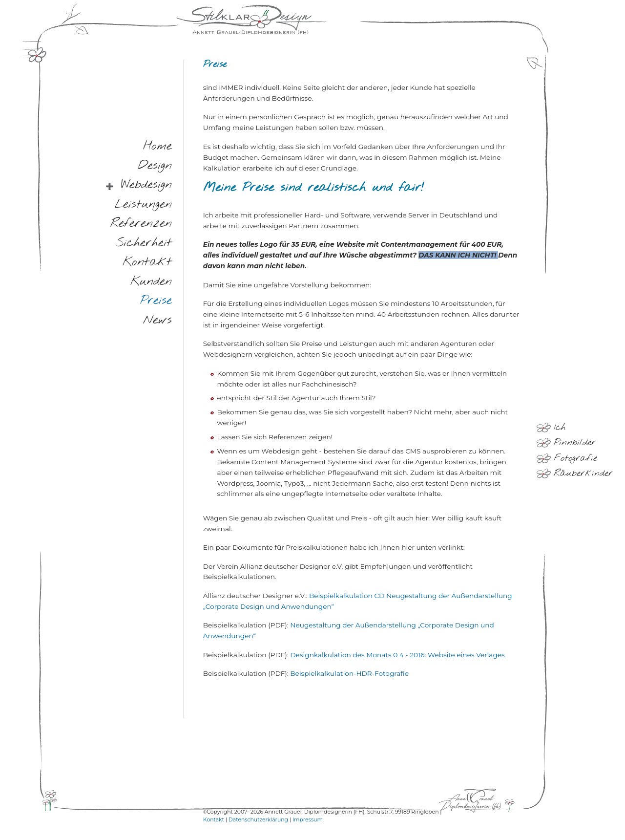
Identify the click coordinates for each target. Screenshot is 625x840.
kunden (151, 282)
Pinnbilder (575, 443)
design (155, 166)
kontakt (147, 263)
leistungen (143, 205)
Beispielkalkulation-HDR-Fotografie (349, 673)
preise (156, 301)
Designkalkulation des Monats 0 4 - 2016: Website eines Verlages (397, 655)
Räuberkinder (583, 474)
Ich (560, 428)
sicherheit (144, 243)
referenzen (141, 224)
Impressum (308, 820)
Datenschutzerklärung (258, 820)
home (157, 147)
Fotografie (575, 458)
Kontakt (214, 820)
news (157, 320)
